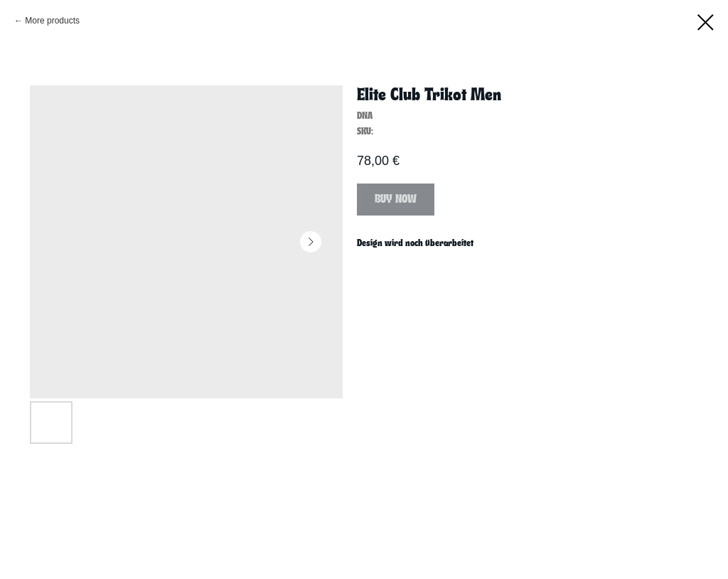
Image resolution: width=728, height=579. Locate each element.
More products (52, 21)
